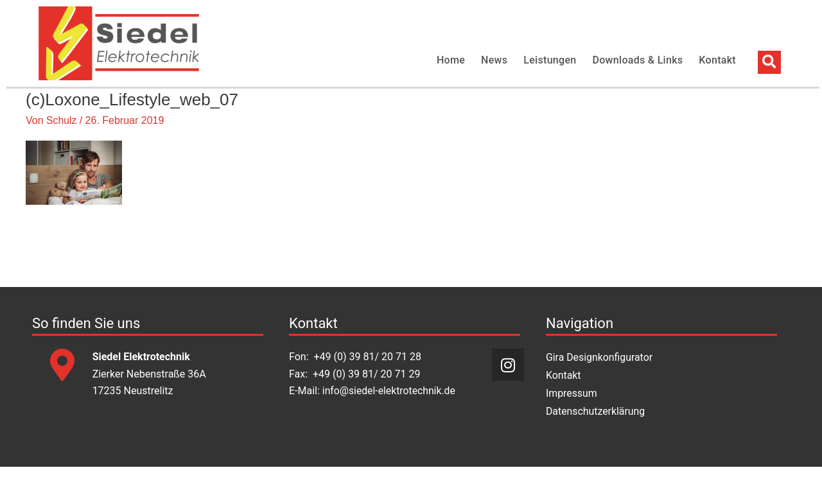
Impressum (572, 431)
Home (451, 60)
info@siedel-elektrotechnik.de (390, 429)
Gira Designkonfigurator (600, 395)
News (494, 60)
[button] (769, 62)
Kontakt (717, 60)
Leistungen (550, 60)
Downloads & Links (638, 60)
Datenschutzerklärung (596, 449)
